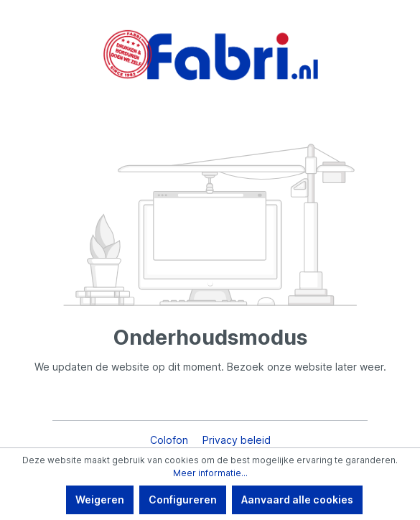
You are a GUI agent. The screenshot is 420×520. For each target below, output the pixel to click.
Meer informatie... (210, 473)
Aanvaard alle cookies (297, 500)
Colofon (171, 440)
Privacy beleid (237, 440)
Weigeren (100, 500)
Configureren (183, 500)
